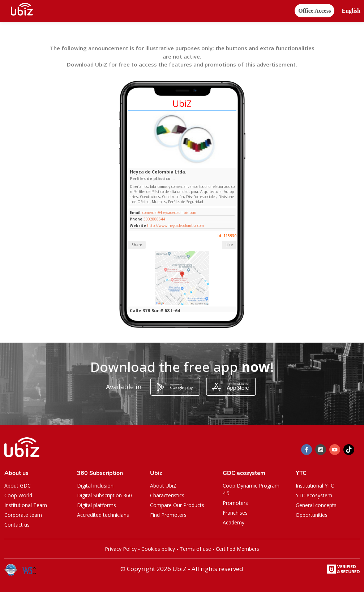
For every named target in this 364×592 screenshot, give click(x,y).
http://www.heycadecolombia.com (175, 226)
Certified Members (237, 549)
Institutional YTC (315, 486)
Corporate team (23, 515)
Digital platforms (97, 505)
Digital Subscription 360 (104, 495)
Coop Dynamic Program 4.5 (251, 489)
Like (229, 245)
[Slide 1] (171, 164)
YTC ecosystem (314, 495)
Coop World (18, 495)
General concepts (316, 505)
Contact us (17, 525)
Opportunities (312, 515)
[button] (351, 11)
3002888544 (154, 219)
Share (137, 245)
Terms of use (195, 549)
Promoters (235, 503)
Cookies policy (158, 549)
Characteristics (167, 495)
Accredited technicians (103, 515)
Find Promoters (168, 515)
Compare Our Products (177, 505)
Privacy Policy (121, 549)
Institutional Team (26, 505)
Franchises (235, 513)
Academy (234, 522)
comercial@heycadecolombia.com (169, 213)
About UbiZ (163, 486)
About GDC (18, 486)
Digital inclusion (95, 486)
